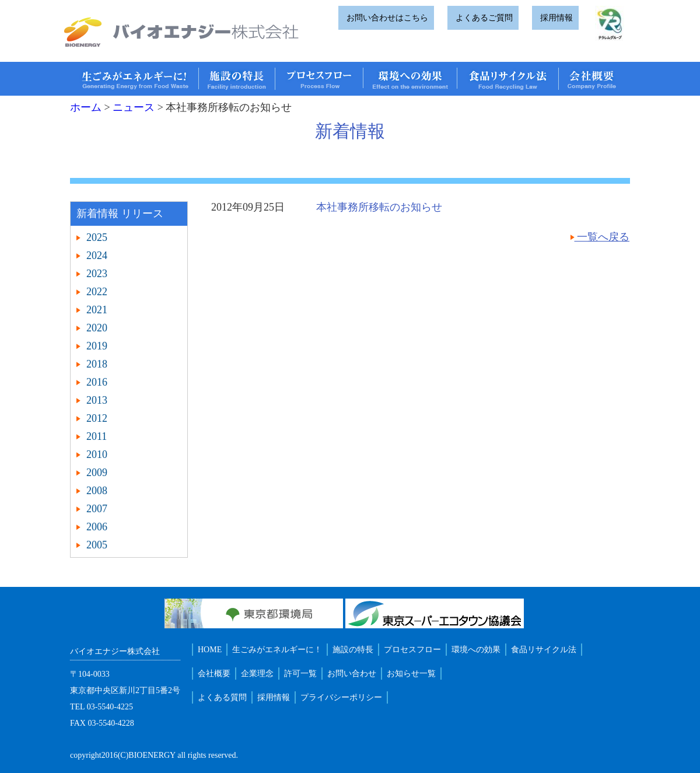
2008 (97, 491)
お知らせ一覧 (411, 674)
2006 (97, 527)
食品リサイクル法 (544, 650)
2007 (97, 509)
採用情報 (555, 18)
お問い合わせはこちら (386, 18)
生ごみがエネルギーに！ (277, 650)
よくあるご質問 (483, 18)
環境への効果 (476, 650)
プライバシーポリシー (341, 697)
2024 (97, 256)
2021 (97, 310)
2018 (97, 364)
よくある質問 (222, 697)
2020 (97, 328)
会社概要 (214, 674)
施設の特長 (353, 650)
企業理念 (257, 674)
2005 (97, 545)
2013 (97, 400)
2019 (97, 346)
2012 (97, 418)
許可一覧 (300, 674)
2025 (97, 237)
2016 (97, 382)
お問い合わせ (352, 674)
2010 (97, 454)
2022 (97, 292)
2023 (97, 274)
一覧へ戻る (602, 237)
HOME (210, 650)
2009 (97, 473)
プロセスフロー (412, 650)
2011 (97, 436)
